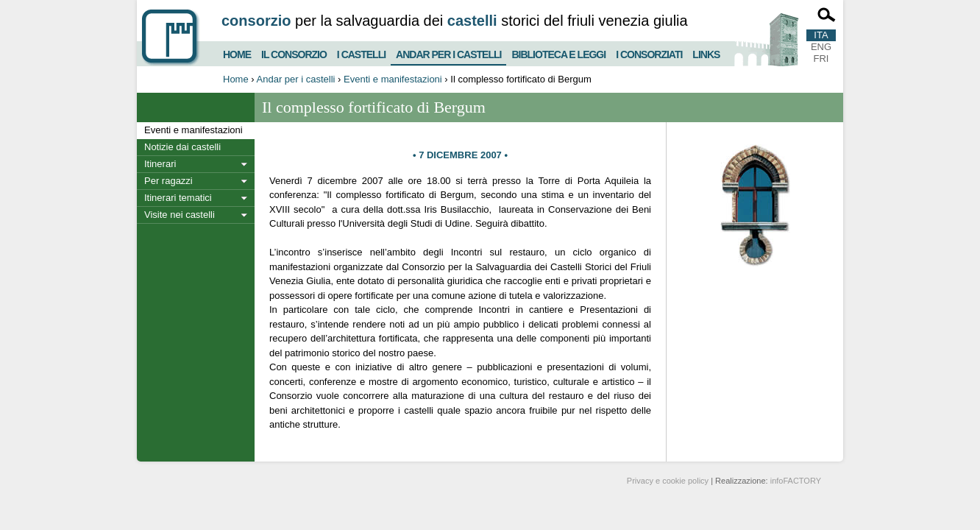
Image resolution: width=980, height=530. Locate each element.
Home (237, 53)
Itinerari (160, 164)
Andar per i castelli (448, 52)
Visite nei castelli (180, 215)
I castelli (361, 53)
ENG (821, 47)
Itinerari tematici (178, 198)
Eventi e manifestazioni (393, 79)
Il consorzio (294, 53)
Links (706, 53)
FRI (821, 59)
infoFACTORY (796, 481)
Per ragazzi (168, 181)
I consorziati (649, 53)
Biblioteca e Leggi (558, 53)
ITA (821, 35)
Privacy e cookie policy (668, 481)
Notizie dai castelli (182, 147)
